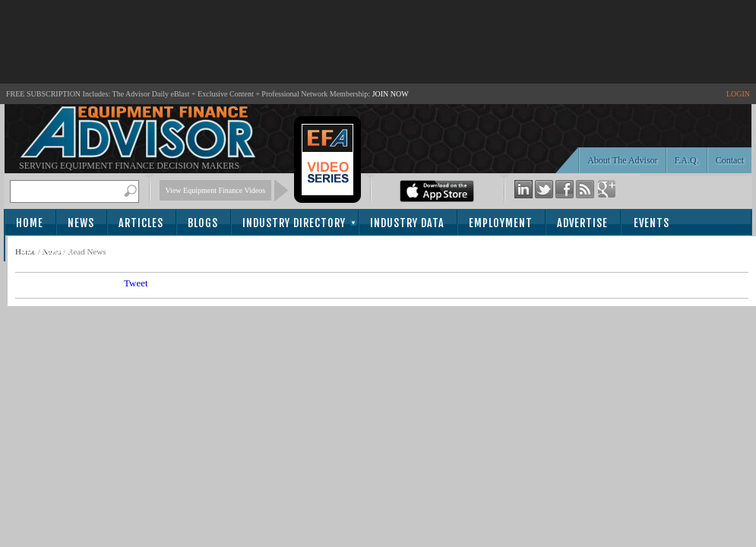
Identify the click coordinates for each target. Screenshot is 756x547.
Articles (141, 223)
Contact (730, 160)
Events (652, 223)
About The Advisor (622, 160)
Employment (501, 223)
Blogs (203, 223)
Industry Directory (294, 223)
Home (30, 223)
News (81, 223)
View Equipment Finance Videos (216, 190)
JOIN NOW (391, 94)
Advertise (582, 223)
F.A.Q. (687, 160)
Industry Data (407, 223)
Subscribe (47, 250)
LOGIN (738, 94)
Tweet (136, 283)
